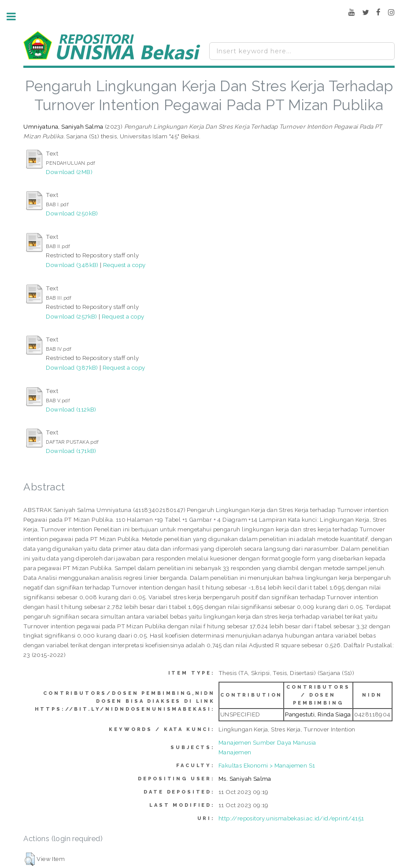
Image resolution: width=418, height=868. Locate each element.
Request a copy (124, 265)
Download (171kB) (71, 451)
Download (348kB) (72, 265)
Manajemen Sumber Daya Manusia (267, 742)
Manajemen (235, 752)
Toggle (16, 17)
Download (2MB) (69, 172)
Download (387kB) (72, 367)
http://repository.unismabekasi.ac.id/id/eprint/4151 (291, 818)
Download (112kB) (71, 409)
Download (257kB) (71, 316)
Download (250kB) (72, 213)
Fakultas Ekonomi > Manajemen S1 (267, 765)
